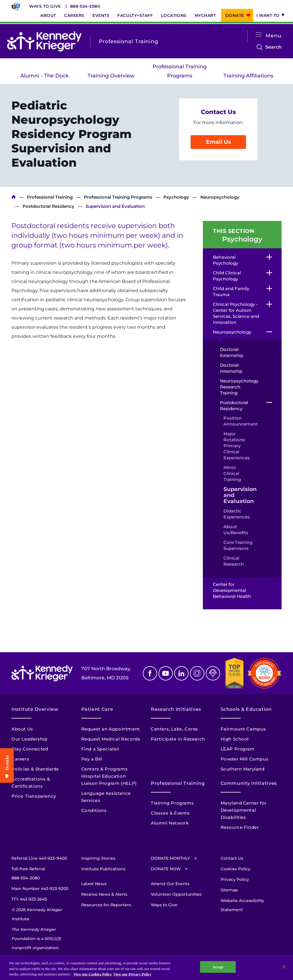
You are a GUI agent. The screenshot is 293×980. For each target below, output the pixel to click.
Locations (174, 15)
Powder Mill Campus (245, 759)
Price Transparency (34, 796)
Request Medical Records (111, 739)
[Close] (284, 967)
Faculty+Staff (135, 15)
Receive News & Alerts (104, 894)
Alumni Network (170, 823)
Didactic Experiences (237, 514)
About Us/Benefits (236, 530)
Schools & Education (246, 709)
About (48, 15)
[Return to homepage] (44, 41)
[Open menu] (259, 35)
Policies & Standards (35, 769)
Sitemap (229, 890)
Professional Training (50, 197)
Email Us (218, 142)
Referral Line (39, 858)
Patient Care (97, 709)
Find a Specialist (100, 749)
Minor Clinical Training (232, 473)
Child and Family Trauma (231, 292)
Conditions (94, 810)
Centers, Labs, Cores (174, 729)
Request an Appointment (111, 729)
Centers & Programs (105, 769)
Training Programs (172, 803)
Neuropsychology (220, 197)
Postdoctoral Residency (48, 206)
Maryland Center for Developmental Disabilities (244, 810)
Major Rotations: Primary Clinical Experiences (237, 446)
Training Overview (111, 76)
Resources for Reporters (106, 905)
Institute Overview (35, 709)
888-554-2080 (85, 6)
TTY (29, 899)
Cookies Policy (235, 869)
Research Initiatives (176, 709)
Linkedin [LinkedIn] (181, 673)
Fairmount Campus (243, 729)
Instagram (197, 673)
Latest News (94, 884)
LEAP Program (238, 749)
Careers (74, 15)
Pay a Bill (92, 759)
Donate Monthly (170, 858)
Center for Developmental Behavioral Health (232, 590)
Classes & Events (170, 813)
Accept (218, 967)
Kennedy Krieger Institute (14, 197)
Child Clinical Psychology (227, 276)
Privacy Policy (235, 879)
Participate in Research (178, 739)
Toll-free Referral (28, 874)
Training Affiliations (248, 76)
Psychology (176, 197)
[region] (146, 967)
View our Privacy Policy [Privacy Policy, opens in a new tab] (132, 974)
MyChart (205, 15)
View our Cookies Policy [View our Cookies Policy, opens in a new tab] (93, 974)
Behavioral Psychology (225, 260)
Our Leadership (29, 739)
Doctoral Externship (232, 352)
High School (235, 739)
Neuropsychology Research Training (236, 387)
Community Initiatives (249, 783)
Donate (235, 15)
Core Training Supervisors (238, 545)
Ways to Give (45, 6)
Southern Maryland (243, 769)
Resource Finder (240, 827)
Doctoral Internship (231, 368)
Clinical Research (234, 561)
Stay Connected (30, 749)
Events (101, 15)
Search (273, 47)
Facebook (150, 673)
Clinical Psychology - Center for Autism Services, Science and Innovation (236, 313)
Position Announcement (238, 421)
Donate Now (166, 869)
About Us (22, 729)
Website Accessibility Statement (242, 905)
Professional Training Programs (180, 71)
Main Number (40, 889)
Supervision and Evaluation (238, 495)
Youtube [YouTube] (166, 673)
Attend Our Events (170, 884)
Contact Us (232, 858)
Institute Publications (103, 869)
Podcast (213, 673)
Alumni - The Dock (44, 76)
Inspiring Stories (98, 858)
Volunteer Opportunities (176, 894)
